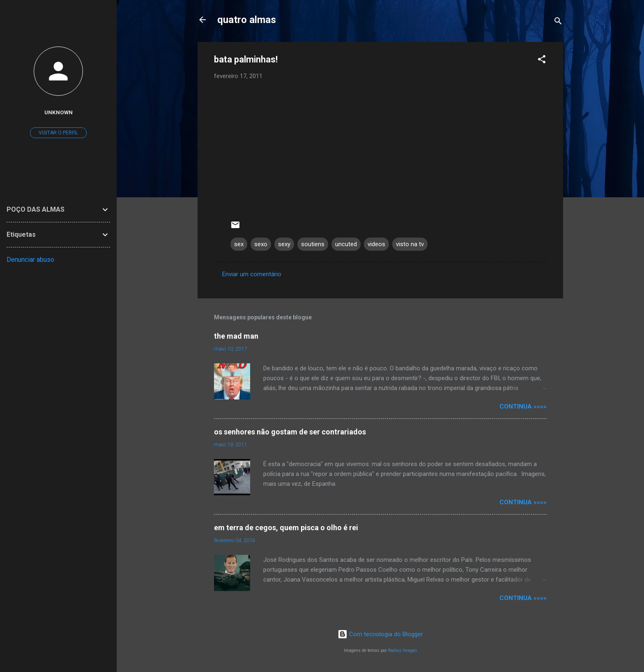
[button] (542, 61)
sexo (261, 244)
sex (239, 244)
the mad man (236, 336)
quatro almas (247, 20)
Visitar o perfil (58, 133)
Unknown (59, 112)
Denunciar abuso (30, 260)
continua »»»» (523, 406)
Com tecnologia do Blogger (380, 634)
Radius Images (403, 650)
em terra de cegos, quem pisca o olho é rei (286, 528)
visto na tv (410, 244)
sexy (284, 244)
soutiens (313, 244)
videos (376, 244)
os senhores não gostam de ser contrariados (290, 432)
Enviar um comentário (252, 274)
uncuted (346, 244)
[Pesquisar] (558, 22)
